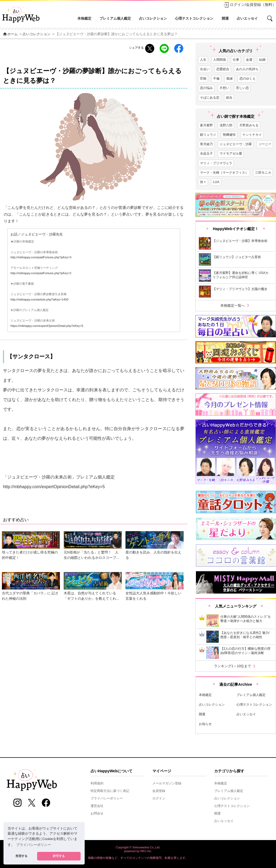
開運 (225, 18)
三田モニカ (263, 173)
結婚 (262, 60)
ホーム (10, 34)
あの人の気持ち (247, 69)
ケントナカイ (252, 135)
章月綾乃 (206, 144)
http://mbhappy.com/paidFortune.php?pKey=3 (41, 257)
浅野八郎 (226, 125)
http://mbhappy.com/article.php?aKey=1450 (39, 299)
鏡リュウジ (208, 135)
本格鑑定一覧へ (236, 306)
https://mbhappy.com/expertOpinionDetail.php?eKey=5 (47, 326)
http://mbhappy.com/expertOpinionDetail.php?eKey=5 (54, 487)
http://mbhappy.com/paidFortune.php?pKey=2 (41, 273)
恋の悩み (206, 88)
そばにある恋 (210, 98)
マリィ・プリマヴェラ (216, 163)
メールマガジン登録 (167, 783)
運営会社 (97, 806)
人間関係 (220, 60)
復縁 (230, 78)
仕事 (236, 60)
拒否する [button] (21, 856)
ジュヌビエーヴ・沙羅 (236, 144)
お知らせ (205, 724)
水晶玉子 (206, 153)
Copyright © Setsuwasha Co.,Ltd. (138, 847)
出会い (205, 69)
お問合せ (97, 813)
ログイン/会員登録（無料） (250, 5)
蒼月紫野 (206, 125)
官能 (203, 78)
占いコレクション (153, 18)
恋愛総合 (223, 69)
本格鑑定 (84, 18)
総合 (229, 98)
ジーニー (265, 144)
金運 (249, 60)
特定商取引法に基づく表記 (110, 791)
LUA (216, 182)
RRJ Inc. (146, 851)
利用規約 (97, 783)
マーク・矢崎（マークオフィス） (224, 173)
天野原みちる (249, 125)
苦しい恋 (242, 88)
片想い (224, 88)
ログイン (159, 798)
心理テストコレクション (194, 18)
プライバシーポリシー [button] (34, 845)
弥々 (203, 182)
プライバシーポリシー (107, 798)
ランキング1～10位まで (236, 666)
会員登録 (159, 791)
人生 (203, 60)
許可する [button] (59, 856)
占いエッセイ (247, 18)
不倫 (216, 78)
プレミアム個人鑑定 (115, 18)
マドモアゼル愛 (231, 153)
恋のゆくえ (248, 78)
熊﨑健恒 (229, 135)
